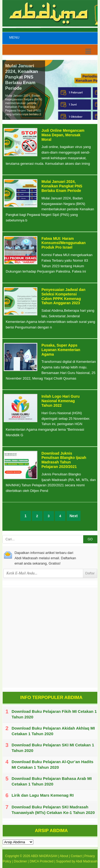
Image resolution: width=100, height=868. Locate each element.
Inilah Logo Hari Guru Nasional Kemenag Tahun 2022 (60, 401)
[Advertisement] (50, 638)
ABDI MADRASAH (44, 856)
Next (74, 516)
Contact (76, 856)
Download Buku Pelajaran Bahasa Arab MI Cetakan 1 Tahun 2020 (52, 781)
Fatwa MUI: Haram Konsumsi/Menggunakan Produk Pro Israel (63, 243)
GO (90, 539)
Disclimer (20, 861)
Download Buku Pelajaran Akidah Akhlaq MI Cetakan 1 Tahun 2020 (53, 731)
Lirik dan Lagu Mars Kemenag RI (43, 795)
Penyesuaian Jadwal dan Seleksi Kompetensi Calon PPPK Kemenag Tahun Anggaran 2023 (63, 296)
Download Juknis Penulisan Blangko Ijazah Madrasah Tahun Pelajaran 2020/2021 (64, 460)
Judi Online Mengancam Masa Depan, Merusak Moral (63, 135)
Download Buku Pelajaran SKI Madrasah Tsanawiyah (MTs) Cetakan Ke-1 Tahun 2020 (53, 810)
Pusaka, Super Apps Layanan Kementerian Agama (61, 350)
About (64, 856)
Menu (14, 37)
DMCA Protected (41, 861)
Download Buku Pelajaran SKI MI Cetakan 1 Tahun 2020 (53, 748)
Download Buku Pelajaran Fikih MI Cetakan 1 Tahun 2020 (54, 714)
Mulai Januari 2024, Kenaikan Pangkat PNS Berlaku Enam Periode (21, 77)
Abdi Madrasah (87, 861)
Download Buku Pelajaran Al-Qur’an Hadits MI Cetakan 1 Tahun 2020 (53, 764)
